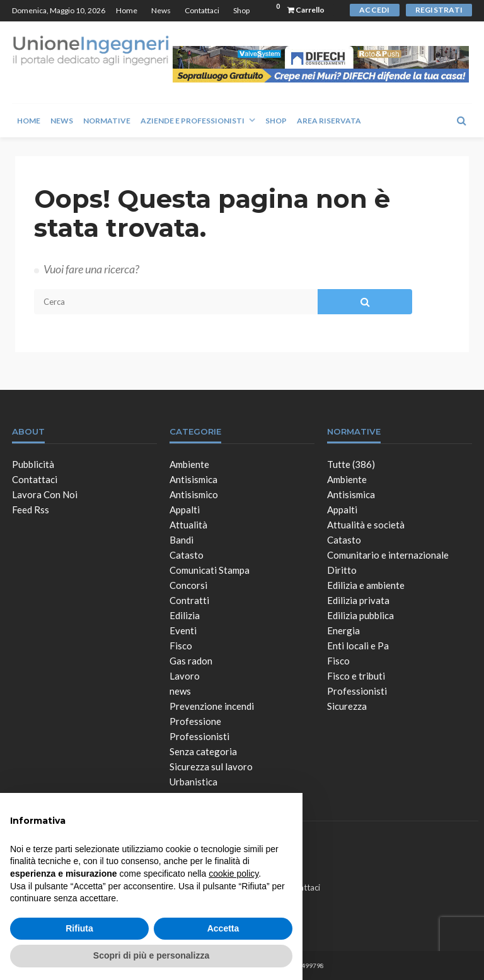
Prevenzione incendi (212, 706)
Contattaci (202, 10)
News (161, 10)
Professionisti (199, 736)
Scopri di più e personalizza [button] (151, 955)
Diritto (342, 570)
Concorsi (188, 585)
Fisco (181, 646)
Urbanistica (193, 782)
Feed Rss (31, 510)
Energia (343, 630)
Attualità (188, 525)
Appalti (185, 510)
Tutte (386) (351, 464)
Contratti (189, 600)
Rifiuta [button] (79, 928)
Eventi (183, 630)
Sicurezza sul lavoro (211, 766)
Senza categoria (203, 751)
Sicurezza (347, 706)
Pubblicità (33, 464)
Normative (107, 121)
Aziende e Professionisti (193, 121)
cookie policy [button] (233, 874)
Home (127, 10)
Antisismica (193, 479)
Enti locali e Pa (358, 646)
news (180, 691)
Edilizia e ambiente (366, 585)
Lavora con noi (45, 494)
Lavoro (185, 676)
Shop (241, 10)
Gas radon (191, 661)
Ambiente (189, 464)
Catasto (187, 555)
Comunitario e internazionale (388, 555)
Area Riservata (329, 121)
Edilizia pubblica (360, 615)
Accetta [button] (223, 928)
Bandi (181, 540)
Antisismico (194, 494)
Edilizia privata (358, 600)
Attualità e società (366, 525)
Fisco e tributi (356, 676)
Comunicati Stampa (210, 570)
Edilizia (185, 615)
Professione (195, 721)
